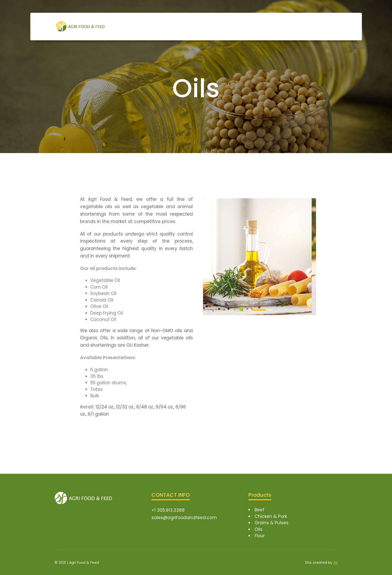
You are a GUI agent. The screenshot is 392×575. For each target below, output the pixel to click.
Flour (260, 536)
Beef (260, 510)
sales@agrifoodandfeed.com (184, 518)
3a (336, 562)
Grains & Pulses (271, 523)
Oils (258, 529)
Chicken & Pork (271, 516)
